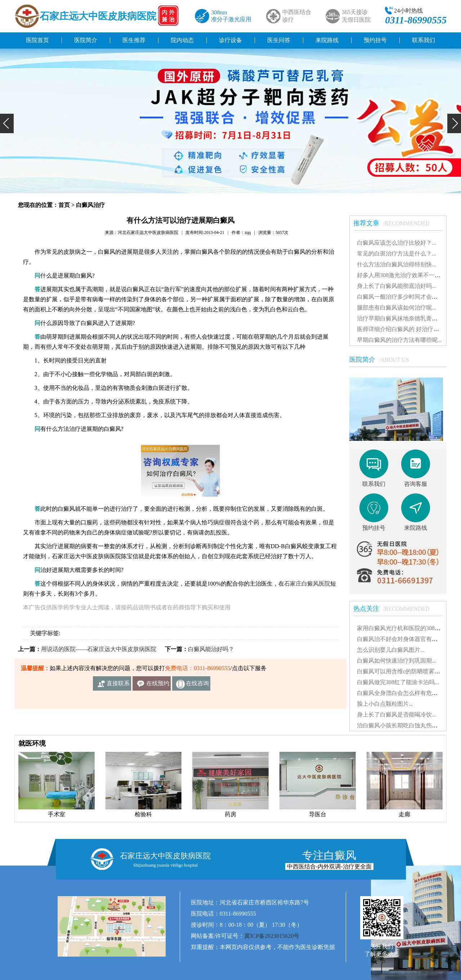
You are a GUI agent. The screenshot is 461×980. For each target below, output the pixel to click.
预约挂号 (375, 40)
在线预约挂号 (158, 685)
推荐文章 (395, 223)
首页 (64, 205)
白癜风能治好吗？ (211, 649)
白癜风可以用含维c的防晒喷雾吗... (401, 671)
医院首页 (37, 40)
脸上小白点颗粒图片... (385, 704)
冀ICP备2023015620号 (272, 936)
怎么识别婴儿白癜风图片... (391, 650)
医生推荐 (134, 40)
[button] (7, 123)
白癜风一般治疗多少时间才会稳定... (402, 297)
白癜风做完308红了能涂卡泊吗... (398, 682)
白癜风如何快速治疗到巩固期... (397, 661)
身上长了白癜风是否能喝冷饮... (397, 715)
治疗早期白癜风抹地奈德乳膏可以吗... (405, 318)
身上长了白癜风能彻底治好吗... (397, 286)
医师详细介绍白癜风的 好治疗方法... (403, 329)
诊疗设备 (230, 40)
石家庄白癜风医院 (307, 584)
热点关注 (395, 609)
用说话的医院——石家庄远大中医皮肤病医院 (99, 649)
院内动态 (182, 40)
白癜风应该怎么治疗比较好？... (397, 243)
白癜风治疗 (90, 205)
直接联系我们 (118, 685)
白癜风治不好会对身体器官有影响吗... (405, 639)
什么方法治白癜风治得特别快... (397, 264)
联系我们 (424, 40)
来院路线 (327, 40)
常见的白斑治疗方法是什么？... (397, 254)
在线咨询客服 (197, 685)
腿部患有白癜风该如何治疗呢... (397, 308)
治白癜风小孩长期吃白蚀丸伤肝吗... (402, 725)
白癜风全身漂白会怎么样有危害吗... (402, 693)
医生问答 (279, 40)
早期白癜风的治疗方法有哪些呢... (399, 340)
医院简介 (86, 40)
